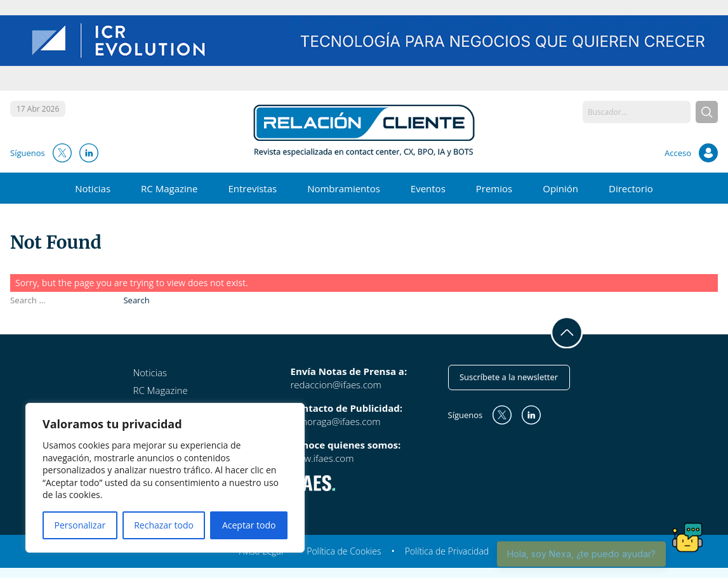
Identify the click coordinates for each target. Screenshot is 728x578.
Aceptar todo (249, 525)
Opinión (560, 188)
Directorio (631, 188)
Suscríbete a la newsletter (509, 377)
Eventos (428, 188)
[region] (165, 478)
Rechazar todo (164, 525)
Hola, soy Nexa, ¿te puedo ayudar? (581, 560)
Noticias (93, 188)
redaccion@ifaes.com (336, 384)
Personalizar (80, 525)
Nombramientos (344, 188)
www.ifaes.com (322, 458)
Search (136, 300)
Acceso (678, 153)
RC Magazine (169, 188)
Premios (494, 188)
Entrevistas (252, 188)
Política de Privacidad (447, 551)
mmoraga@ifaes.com (336, 421)
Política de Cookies (344, 551)
